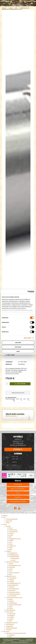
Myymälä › (18, 497)
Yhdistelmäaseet (15, 594)
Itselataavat (13, 553)
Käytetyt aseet (11, 576)
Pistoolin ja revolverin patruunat (16, 633)
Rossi (11, 528)
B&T (10, 537)
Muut (11, 549)
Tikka (11, 548)
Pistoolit (12, 587)
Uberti (11, 535)
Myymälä (9, 521)
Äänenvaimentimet (15, 605)
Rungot (11, 601)
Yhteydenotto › (18, 449)
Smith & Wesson (14, 573)
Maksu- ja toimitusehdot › (18, 489)
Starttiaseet (10, 624)
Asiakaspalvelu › (18, 484)
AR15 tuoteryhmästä (11, 416)
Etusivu (5, 516)
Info (4, 517)
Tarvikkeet (4, 8)
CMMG (11, 541)
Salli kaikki (18, 343)
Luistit (11, 608)
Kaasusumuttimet (12, 623)
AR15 (16, 8)
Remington (16, 558)
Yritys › (18, 493)
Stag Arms (12, 546)
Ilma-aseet (13, 596)
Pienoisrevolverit (14, 592)
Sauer (11, 544)
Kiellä (18, 351)
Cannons (9, 630)
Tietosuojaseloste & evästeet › (18, 502)
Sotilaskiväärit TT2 (15, 583)
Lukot (11, 607)
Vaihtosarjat (13, 603)
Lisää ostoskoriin (20, 384)
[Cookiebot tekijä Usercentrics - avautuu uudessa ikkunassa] (28, 292)
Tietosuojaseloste (12, 519)
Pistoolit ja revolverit (12, 562)
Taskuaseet (13, 578)
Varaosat (11, 8)
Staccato (12, 567)
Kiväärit (8, 526)
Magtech (12, 616)
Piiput (11, 599)
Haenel (11, 533)
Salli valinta (18, 347)
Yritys (8, 523)
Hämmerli (12, 614)
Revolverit (12, 590)
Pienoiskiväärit (14, 585)
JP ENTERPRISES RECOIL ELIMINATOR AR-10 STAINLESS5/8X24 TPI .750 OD (15, 9)
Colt (10, 542)
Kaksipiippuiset (14, 555)
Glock (11, 569)
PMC (10, 637)
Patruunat (6, 632)
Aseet (5, 524)
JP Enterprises (13, 532)
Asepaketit (9, 626)
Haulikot (9, 551)
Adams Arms (13, 530)
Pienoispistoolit (14, 589)
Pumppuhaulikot (14, 557)
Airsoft (11, 619)
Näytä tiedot (27, 338)
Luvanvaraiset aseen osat (14, 598)
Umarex (12, 617)
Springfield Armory (15, 539)
